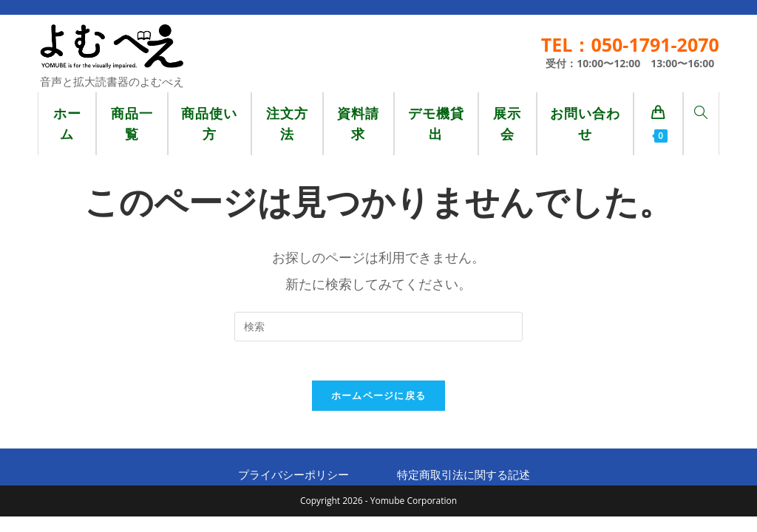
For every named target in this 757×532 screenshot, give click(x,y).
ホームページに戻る (379, 401)
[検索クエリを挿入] (378, 327)
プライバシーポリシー (293, 480)
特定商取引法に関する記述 (464, 480)
